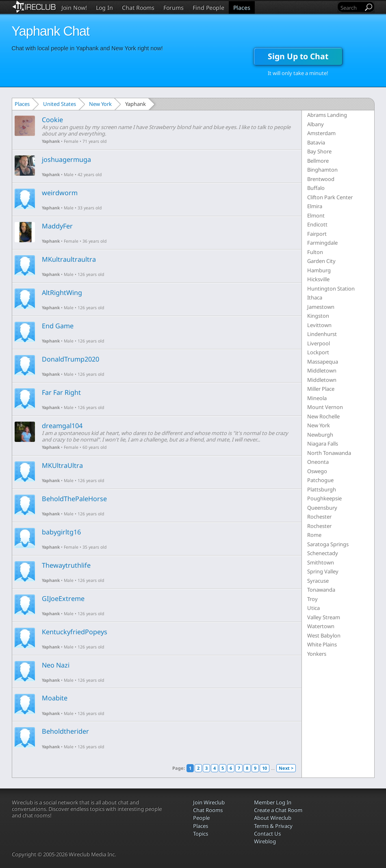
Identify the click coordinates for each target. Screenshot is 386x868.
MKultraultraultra (69, 259)
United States (60, 104)
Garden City (321, 261)
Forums (173, 8)
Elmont (316, 215)
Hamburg (319, 270)
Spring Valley (323, 571)
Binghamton (322, 170)
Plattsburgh (322, 489)
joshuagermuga (66, 159)
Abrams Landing (327, 115)
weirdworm (60, 193)
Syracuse (318, 581)
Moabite (55, 698)
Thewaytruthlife (66, 565)
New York (100, 104)
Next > (286, 768)
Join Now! (74, 8)
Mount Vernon (325, 407)
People (201, 818)
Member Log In (273, 802)
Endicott (317, 224)
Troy (312, 599)
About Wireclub (273, 818)
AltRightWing (62, 293)
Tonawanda (321, 590)
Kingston (318, 316)
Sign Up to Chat (298, 56)
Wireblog (265, 841)
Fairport (317, 234)
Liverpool (319, 343)
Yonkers (317, 654)
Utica (313, 608)
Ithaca (315, 297)
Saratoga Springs (328, 544)
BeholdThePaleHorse (74, 499)
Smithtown (321, 562)
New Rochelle (323, 416)
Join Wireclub (209, 802)
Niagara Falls (323, 444)
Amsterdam (321, 133)
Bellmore (318, 161)
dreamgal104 (62, 426)
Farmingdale (322, 243)
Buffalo (316, 188)
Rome (314, 535)
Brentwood (321, 179)
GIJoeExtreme (63, 599)
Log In (104, 8)
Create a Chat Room (278, 810)
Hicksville (318, 279)
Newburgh (320, 435)
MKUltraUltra (62, 465)
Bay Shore (319, 151)
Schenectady (323, 553)
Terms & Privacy (273, 826)
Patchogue (320, 480)
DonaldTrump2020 (70, 359)
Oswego (317, 471)
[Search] (351, 8)
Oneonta (318, 462)
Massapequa (323, 362)
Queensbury (322, 508)
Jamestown (321, 307)
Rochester (319, 517)
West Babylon (324, 635)
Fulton (315, 252)
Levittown (319, 325)
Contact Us (267, 834)
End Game (58, 326)
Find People (208, 8)
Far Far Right (61, 392)
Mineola (317, 398)
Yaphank (51, 141)
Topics (201, 834)
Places (242, 8)
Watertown (321, 626)
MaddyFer (57, 226)
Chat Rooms (138, 8)
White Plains (322, 644)
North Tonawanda (329, 453)
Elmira (315, 206)
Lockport (318, 352)
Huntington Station (331, 289)
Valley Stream (324, 617)
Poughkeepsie (324, 498)
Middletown (322, 370)
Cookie (52, 120)
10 (265, 768)
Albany (316, 124)
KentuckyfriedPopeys (75, 632)
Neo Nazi (56, 665)
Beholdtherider (65, 731)
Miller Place (321, 389)
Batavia (316, 142)
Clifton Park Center (330, 197)
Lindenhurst (322, 334)
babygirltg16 (61, 532)
